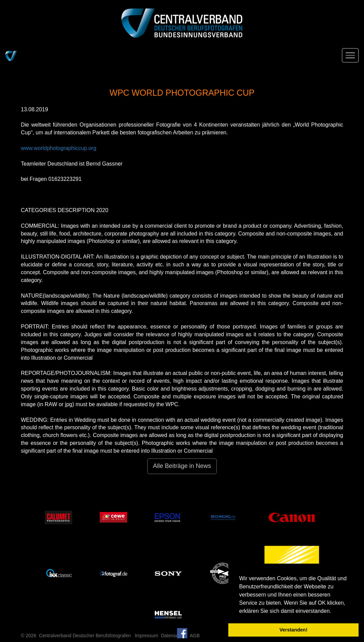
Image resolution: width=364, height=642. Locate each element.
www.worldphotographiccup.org (59, 148)
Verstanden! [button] (293, 630)
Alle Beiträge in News (182, 466)
